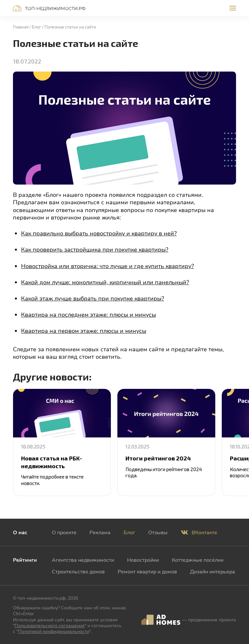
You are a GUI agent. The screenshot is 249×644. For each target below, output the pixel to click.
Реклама (100, 532)
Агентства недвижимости (83, 560)
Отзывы (158, 532)
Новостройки (143, 560)
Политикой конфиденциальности (54, 631)
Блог (129, 532)
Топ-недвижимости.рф (49, 8)
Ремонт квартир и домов (147, 571)
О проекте (64, 532)
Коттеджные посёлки (198, 560)
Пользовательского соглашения (50, 625)
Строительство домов (78, 571)
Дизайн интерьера (213, 571)
